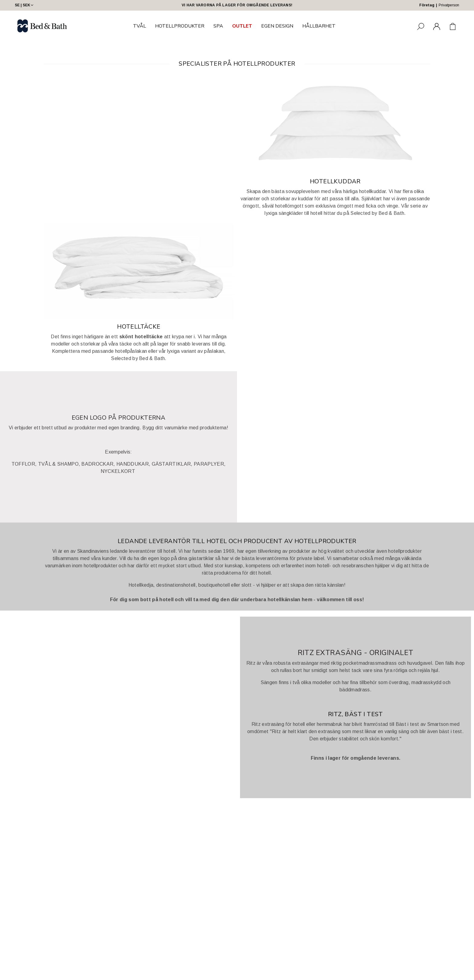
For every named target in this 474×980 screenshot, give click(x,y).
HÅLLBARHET (319, 26)
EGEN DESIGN (277, 26)
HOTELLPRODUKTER (180, 26)
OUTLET (242, 26)
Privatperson (449, 5)
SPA (218, 26)
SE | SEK (25, 5)
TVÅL (140, 26)
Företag (427, 5)
